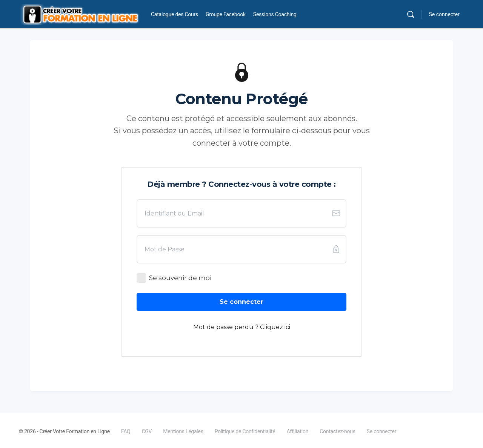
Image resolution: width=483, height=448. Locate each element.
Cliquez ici (275, 327)
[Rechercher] (411, 14)
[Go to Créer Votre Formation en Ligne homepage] (79, 14)
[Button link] (241, 302)
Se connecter (444, 14)
